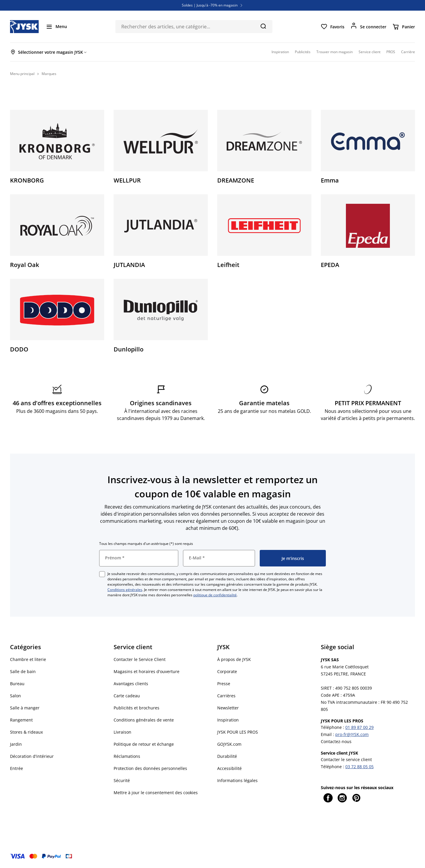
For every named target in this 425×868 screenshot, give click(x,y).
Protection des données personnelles (150, 768)
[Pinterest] (356, 798)
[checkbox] (102, 574)
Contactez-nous (336, 741)
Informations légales (237, 780)
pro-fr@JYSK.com (352, 734)
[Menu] (56, 27)
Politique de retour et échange (144, 744)
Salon (15, 696)
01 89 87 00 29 (359, 727)
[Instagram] (342, 798)
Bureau (17, 684)
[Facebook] (328, 798)
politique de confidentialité (215, 595)
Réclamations (127, 756)
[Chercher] (263, 26)
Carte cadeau (127, 696)
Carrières (226, 696)
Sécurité (122, 780)
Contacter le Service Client (140, 659)
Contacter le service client (346, 759)
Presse (224, 684)
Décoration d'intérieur (32, 756)
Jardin (16, 744)
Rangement (21, 720)
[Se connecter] (368, 27)
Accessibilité (229, 768)
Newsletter (228, 708)
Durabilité (227, 756)
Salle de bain (23, 671)
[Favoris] (332, 27)
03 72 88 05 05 (359, 767)
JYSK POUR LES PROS (238, 732)
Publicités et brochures (137, 708)
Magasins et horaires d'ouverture (147, 671)
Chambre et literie (28, 659)
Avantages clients (131, 684)
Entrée (17, 768)
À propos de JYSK (234, 659)
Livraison (122, 732)
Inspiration (228, 720)
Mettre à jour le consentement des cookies (156, 793)
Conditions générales (125, 590)
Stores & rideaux (26, 732)
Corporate (227, 671)
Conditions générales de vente (144, 720)
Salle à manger (25, 708)
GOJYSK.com (229, 744)
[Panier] (404, 27)
